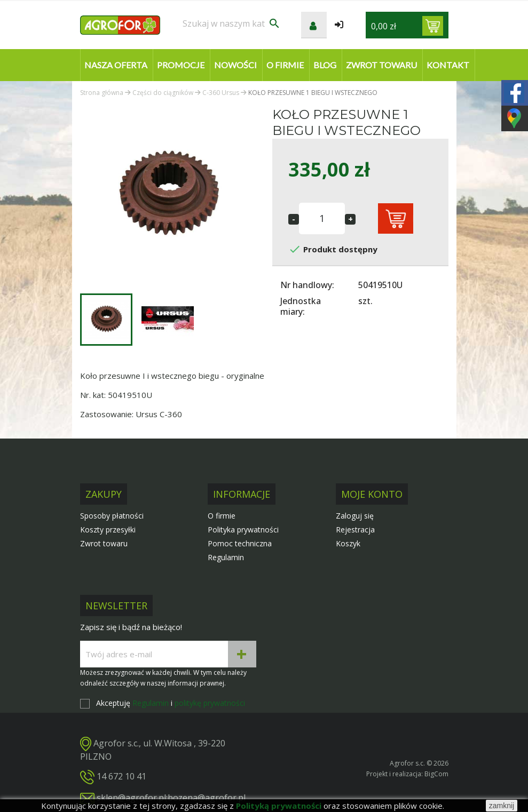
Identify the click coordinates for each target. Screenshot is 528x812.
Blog (325, 65)
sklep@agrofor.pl (131, 798)
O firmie (285, 65)
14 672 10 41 (121, 776)
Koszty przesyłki (108, 530)
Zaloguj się (355, 516)
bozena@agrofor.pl (207, 798)
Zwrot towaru (381, 65)
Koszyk (348, 543)
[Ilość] (322, 218)
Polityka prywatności (243, 530)
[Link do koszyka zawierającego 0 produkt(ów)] (433, 26)
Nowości (235, 65)
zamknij (502, 806)
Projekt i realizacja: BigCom (407, 774)
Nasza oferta (116, 65)
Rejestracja (355, 530)
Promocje (181, 65)
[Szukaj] (232, 23)
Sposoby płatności (112, 516)
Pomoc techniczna (240, 543)
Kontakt (448, 65)
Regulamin (226, 557)
